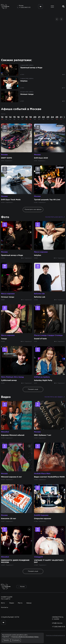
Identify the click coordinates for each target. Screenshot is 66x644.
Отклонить (16, 640)
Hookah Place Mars (42, 474)
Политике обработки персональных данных (25, 637)
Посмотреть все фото (55, 217)
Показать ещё (33, 389)
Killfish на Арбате (42, 377)
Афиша (29, 603)
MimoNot (5, 432)
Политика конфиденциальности (55, 635)
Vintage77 (38, 557)
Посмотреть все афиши (33, 210)
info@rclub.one (57, 623)
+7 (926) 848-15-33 (25, 8)
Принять (6, 640)
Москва (4, 155)
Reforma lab (39, 294)
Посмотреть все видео (55, 397)
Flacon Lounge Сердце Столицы (48, 335)
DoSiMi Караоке (41, 515)
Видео (6, 397)
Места (20, 603)
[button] (57, 19)
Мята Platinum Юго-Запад (12, 377)
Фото (5, 217)
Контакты (5, 607)
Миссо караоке (41, 252)
